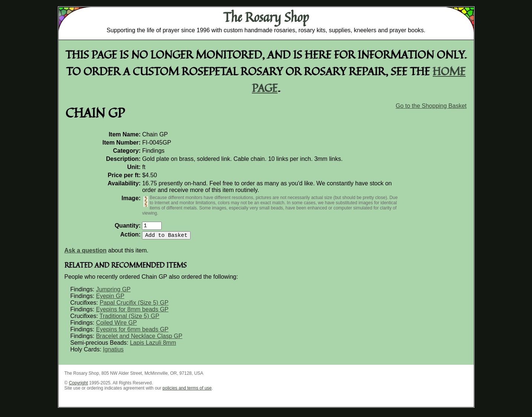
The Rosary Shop (266, 17)
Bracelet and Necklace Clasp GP (139, 339)
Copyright (78, 386)
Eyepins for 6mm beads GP (132, 332)
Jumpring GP (113, 292)
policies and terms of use (187, 391)
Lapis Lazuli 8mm (153, 346)
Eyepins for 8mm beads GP (132, 312)
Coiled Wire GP (116, 326)
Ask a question (86, 253)
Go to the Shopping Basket (431, 106)
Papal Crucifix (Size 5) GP (134, 306)
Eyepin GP (110, 299)
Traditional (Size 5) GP (129, 319)
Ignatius (113, 352)
